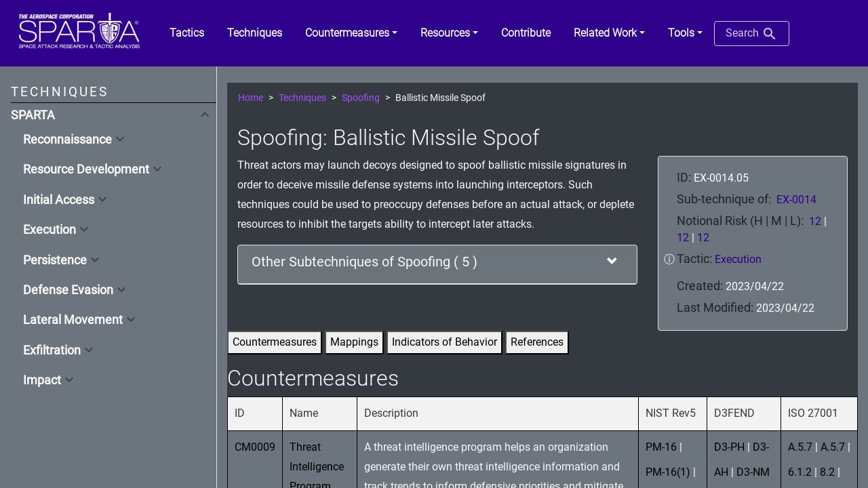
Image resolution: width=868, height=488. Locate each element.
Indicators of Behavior (445, 342)
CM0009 (255, 447)
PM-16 (661, 447)
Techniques (302, 98)
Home (251, 98)
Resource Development (86, 169)
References (537, 342)
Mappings (354, 342)
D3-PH (729, 447)
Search (752, 34)
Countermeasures (275, 342)
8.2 (827, 472)
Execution (50, 230)
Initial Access (59, 200)
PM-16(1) (668, 472)
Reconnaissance (67, 140)
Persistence (55, 260)
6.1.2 (800, 472)
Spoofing (361, 98)
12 (815, 221)
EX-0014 (796, 200)
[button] (351, 33)
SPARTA (33, 115)
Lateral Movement (73, 320)
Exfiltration (52, 350)
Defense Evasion (68, 290)
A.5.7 (800, 447)
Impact (42, 380)
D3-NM (753, 472)
